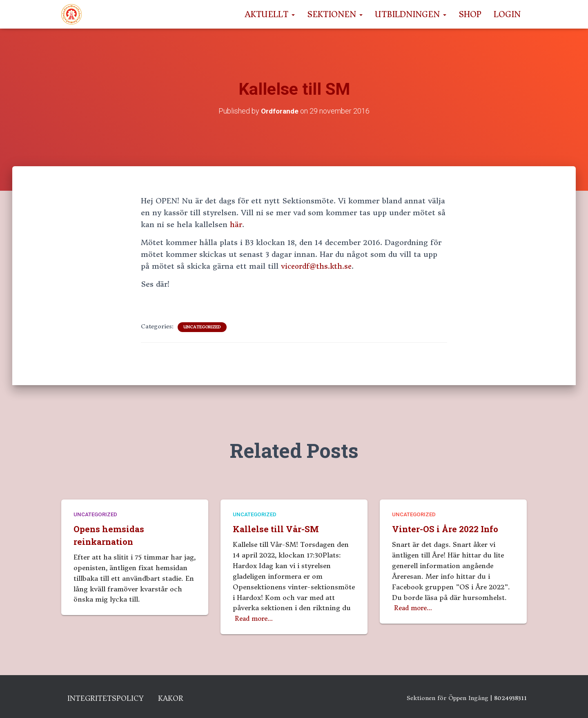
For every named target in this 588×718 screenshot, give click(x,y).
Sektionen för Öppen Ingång (448, 696)
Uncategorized (202, 327)
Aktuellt (270, 14)
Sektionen (335, 14)
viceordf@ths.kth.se (317, 266)
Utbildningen (411, 14)
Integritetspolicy (111, 698)
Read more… (255, 617)
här (236, 224)
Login (507, 14)
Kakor (183, 698)
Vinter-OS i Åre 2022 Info (448, 527)
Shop (470, 14)
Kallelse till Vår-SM (277, 527)
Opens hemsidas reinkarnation (110, 533)
